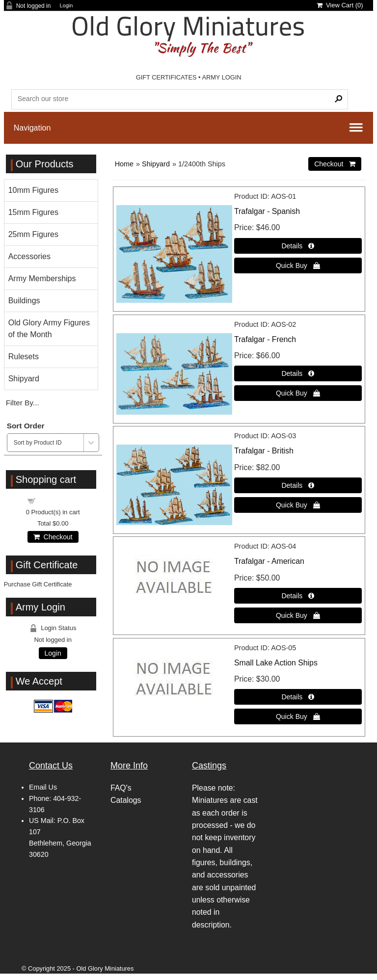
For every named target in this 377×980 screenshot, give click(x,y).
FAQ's (121, 788)
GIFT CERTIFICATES (166, 77)
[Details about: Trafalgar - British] (298, 485)
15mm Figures (33, 212)
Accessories (29, 256)
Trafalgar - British (264, 451)
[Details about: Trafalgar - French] (298, 373)
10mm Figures (33, 190)
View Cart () (340, 5)
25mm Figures (33, 234)
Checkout (53, 537)
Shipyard (156, 164)
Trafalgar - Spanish (267, 211)
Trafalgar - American (269, 561)
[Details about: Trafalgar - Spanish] (298, 246)
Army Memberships (42, 278)
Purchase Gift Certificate (38, 584)
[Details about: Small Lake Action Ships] (298, 697)
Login (66, 6)
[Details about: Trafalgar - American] (298, 596)
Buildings (24, 301)
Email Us (43, 787)
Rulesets (24, 357)
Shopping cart (58, 500)
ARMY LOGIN (221, 77)
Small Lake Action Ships (276, 663)
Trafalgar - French (265, 339)
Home (124, 164)
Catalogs (126, 800)
